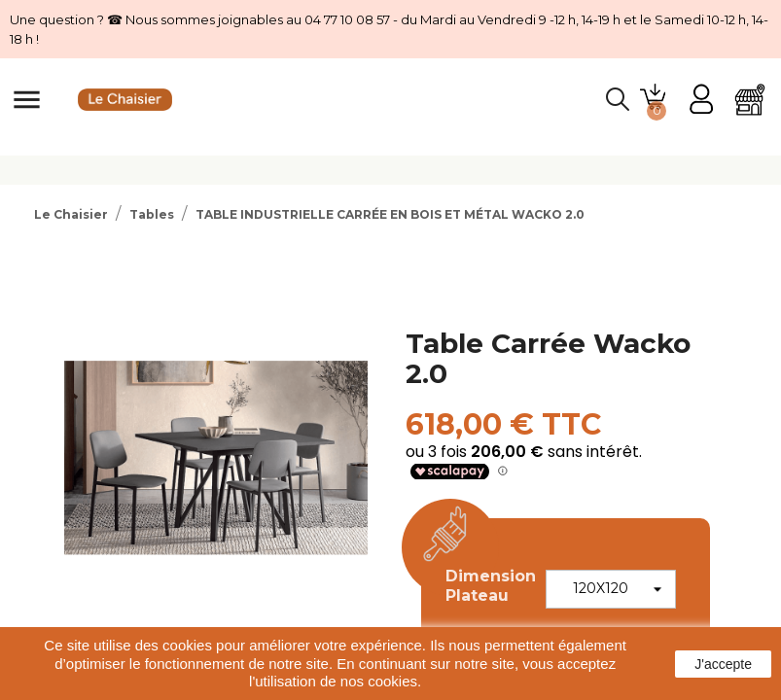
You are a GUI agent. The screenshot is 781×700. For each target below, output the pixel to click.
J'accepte (723, 664)
